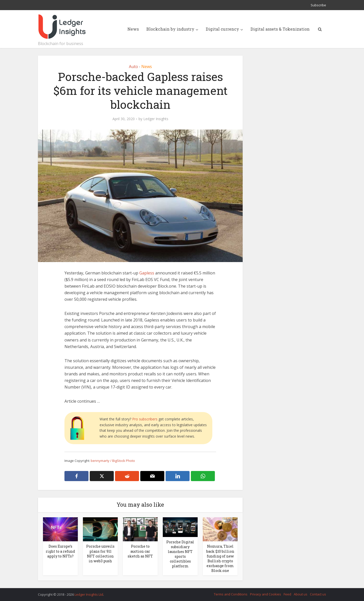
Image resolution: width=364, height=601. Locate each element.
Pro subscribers (145, 419)
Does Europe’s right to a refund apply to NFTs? (60, 551)
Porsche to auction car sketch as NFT (140, 551)
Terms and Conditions (231, 594)
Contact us (318, 594)
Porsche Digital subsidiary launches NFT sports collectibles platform (180, 554)
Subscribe (318, 5)
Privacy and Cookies (266, 594)
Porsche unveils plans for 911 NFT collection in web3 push (100, 553)
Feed (287, 594)
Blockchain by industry (170, 29)
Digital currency (222, 29)
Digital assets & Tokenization (280, 29)
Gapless (147, 273)
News (133, 29)
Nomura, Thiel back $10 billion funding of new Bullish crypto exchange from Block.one (220, 558)
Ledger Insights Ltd (89, 594)
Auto (133, 67)
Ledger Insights (156, 119)
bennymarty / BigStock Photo (113, 461)
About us (301, 594)
